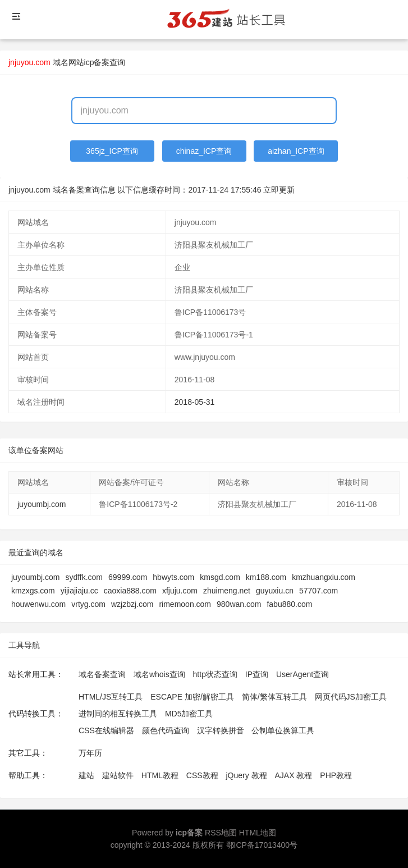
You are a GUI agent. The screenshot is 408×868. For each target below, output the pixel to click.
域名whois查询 (159, 674)
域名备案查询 (102, 674)
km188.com (266, 577)
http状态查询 (215, 674)
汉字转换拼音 (221, 730)
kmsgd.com (220, 577)
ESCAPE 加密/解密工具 (192, 697)
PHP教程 (336, 775)
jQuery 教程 (246, 775)
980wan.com (239, 604)
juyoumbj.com (42, 504)
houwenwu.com (38, 604)
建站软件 (118, 775)
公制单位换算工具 (283, 730)
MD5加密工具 (189, 714)
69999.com (128, 577)
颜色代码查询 (166, 730)
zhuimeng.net (227, 591)
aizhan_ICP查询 (296, 151)
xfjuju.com (180, 591)
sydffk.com (84, 577)
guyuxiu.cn (275, 591)
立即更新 (279, 190)
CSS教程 (202, 775)
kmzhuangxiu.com (324, 577)
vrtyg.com (88, 604)
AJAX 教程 (294, 775)
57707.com (318, 591)
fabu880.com (289, 604)
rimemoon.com (185, 604)
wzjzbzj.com (132, 604)
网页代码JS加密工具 (351, 697)
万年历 (90, 753)
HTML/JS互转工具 (111, 697)
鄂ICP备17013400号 (262, 845)
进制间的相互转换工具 (118, 714)
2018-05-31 (195, 402)
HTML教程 (160, 775)
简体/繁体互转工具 (274, 697)
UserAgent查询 (302, 674)
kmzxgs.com (33, 591)
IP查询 (257, 674)
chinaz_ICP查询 (204, 151)
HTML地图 (258, 833)
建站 (86, 775)
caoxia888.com (130, 591)
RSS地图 (221, 833)
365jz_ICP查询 (112, 151)
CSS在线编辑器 (106, 730)
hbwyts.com (173, 577)
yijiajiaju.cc (79, 591)
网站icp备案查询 (97, 62)
